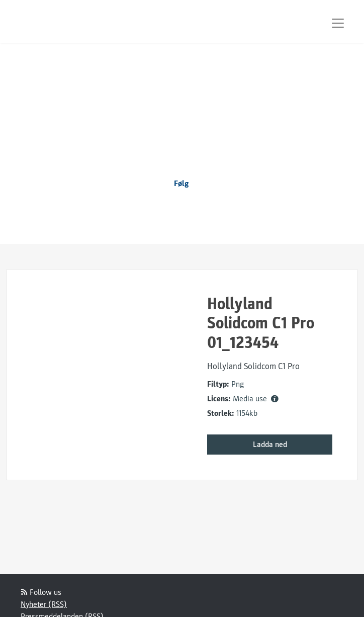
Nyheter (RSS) (44, 604)
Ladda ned (270, 445)
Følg (181, 184)
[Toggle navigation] (338, 23)
